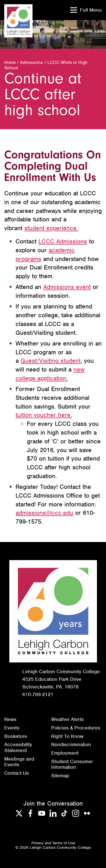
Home (10, 62)
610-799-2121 (38, 694)
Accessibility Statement (18, 747)
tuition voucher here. (44, 415)
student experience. (51, 228)
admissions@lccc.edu (44, 513)
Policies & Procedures (76, 728)
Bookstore (16, 736)
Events (12, 728)
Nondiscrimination (71, 744)
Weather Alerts (67, 719)
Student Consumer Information (72, 764)
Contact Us (17, 773)
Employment (65, 753)
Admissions (32, 62)
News (10, 719)
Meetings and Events (19, 762)
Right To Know (67, 736)
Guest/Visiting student (51, 361)
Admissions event (67, 287)
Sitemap (60, 776)
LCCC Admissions (63, 241)
